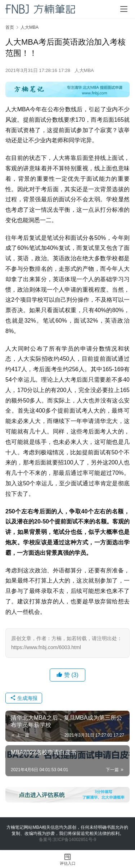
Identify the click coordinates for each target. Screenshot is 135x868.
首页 (10, 27)
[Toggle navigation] (124, 9)
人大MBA (84, 70)
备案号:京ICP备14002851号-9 (67, 840)
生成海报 (24, 698)
